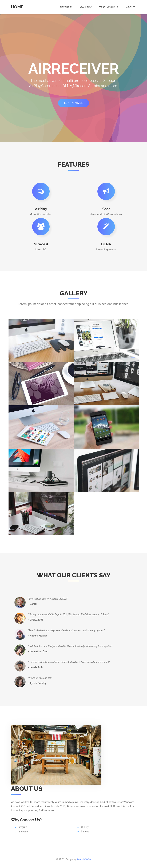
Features (66, 7)
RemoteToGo (84, 859)
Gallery (86, 7)
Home (17, 7)
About (130, 7)
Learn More (74, 103)
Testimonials (109, 7)
